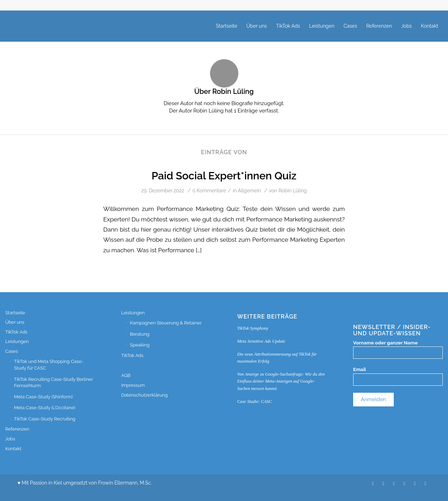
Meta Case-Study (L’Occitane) (45, 408)
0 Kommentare (209, 191)
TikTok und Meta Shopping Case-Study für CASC (49, 365)
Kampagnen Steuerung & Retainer (166, 323)
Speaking (140, 345)
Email (360, 369)
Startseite (15, 313)
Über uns (15, 322)
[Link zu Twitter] (373, 483)
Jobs (10, 439)
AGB (126, 375)
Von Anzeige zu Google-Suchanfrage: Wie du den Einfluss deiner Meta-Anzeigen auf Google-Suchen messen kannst (281, 381)
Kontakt (13, 449)
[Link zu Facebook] (425, 483)
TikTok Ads (16, 332)
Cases (12, 351)
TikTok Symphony (253, 328)
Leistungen (17, 341)
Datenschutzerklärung (144, 395)
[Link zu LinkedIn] (394, 483)
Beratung (140, 334)
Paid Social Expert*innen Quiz (224, 176)
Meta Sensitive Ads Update (261, 341)
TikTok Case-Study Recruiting (45, 419)
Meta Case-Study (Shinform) (43, 397)
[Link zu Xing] (383, 483)
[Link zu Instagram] (415, 483)
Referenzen (17, 429)
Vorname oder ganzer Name (385, 343)
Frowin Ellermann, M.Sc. (125, 483)
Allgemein (250, 191)
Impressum (133, 385)
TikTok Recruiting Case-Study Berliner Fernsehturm (53, 383)
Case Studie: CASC (255, 402)
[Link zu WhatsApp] (404, 483)
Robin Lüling (293, 191)
